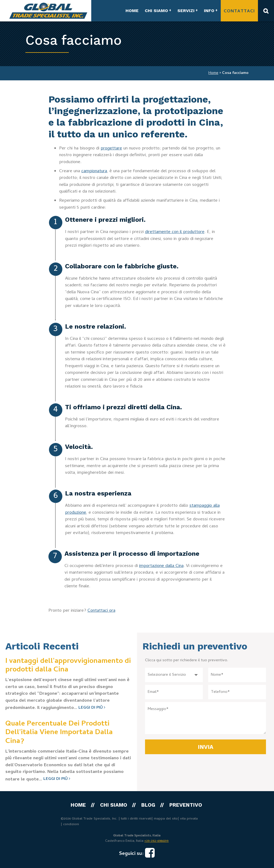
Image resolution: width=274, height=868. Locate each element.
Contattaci (239, 12)
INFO (209, 11)
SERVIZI (186, 11)
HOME (132, 11)
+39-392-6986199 (156, 841)
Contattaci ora (101, 611)
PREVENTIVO (186, 805)
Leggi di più (92, 708)
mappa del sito (166, 819)
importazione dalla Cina (161, 566)
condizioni (71, 824)
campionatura (94, 171)
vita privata (189, 819)
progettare (111, 149)
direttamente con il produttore (175, 232)
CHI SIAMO (156, 11)
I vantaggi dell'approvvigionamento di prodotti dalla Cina (68, 666)
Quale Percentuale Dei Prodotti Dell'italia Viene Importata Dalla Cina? (59, 733)
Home (213, 73)
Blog (148, 805)
